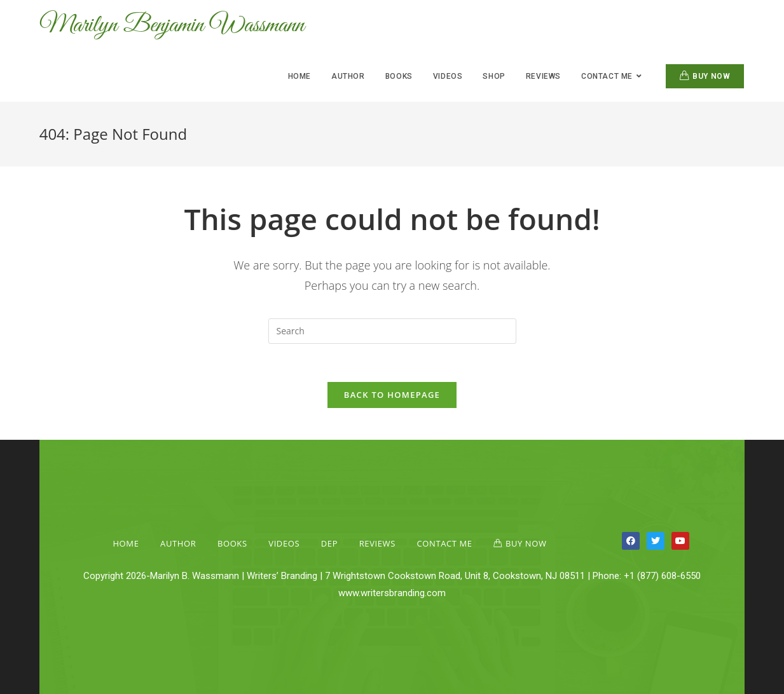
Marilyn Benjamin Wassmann (172, 25)
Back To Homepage (392, 395)
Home (126, 543)
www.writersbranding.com (392, 593)
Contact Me (445, 543)
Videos (284, 543)
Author (178, 543)
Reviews (377, 543)
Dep (329, 543)
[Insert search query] (392, 331)
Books (232, 543)
